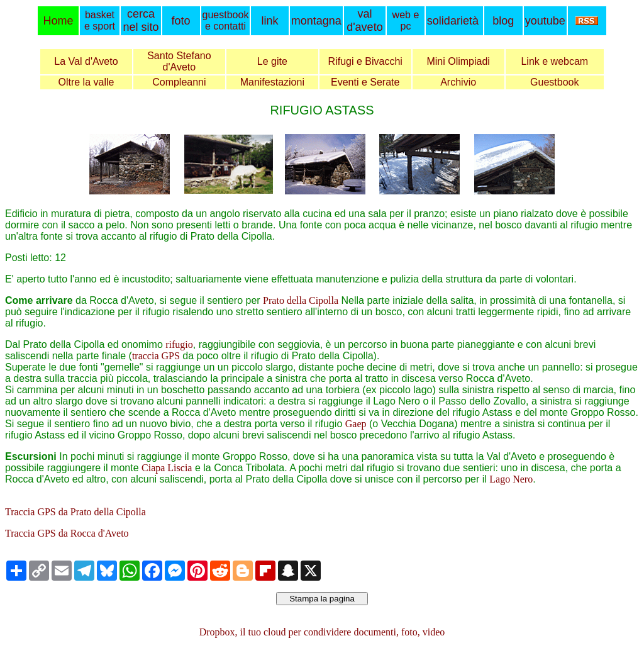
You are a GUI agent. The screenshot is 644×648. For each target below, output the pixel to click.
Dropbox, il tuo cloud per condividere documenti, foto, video (322, 632)
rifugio (179, 344)
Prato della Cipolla (301, 300)
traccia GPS (156, 356)
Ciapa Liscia (167, 468)
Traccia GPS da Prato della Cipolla (75, 512)
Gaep (356, 424)
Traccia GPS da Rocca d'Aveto (67, 533)
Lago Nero (511, 479)
